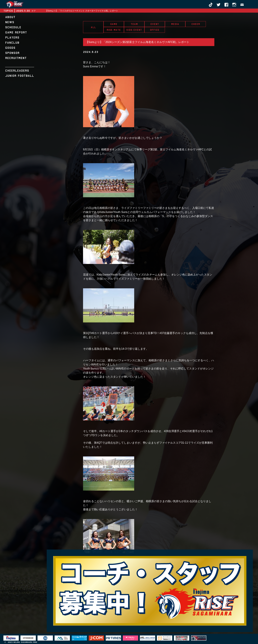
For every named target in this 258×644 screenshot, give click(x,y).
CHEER (196, 24)
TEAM (134, 24)
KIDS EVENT (134, 30)
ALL (93, 27)
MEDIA (175, 24)
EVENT (155, 24)
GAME (114, 24)
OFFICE (155, 30)
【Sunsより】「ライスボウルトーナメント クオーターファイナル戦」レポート (82, 11)
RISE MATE (114, 30)
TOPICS (8, 11)
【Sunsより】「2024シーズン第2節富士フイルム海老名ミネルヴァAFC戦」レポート (138, 42)
